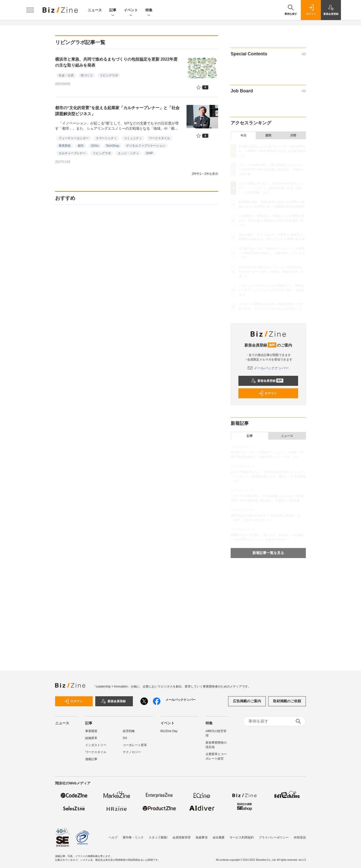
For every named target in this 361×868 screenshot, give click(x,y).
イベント (131, 10)
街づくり (87, 75)
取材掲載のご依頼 (287, 701)
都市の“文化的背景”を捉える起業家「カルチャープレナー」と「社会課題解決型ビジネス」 (117, 111)
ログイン (267, 393)
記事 (113, 10)
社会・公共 (66, 75)
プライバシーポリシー (274, 837)
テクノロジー (132, 752)
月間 (293, 135)
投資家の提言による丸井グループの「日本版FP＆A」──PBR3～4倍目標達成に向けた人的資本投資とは (272, 151)
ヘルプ (113, 837)
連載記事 (91, 759)
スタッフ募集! (158, 837)
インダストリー (96, 745)
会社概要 (219, 837)
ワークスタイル (159, 138)
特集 (149, 10)
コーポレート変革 (135, 745)
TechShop (112, 146)
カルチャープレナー (72, 153)
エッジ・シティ (128, 153)
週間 (268, 135)
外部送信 (300, 837)
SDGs (95, 146)
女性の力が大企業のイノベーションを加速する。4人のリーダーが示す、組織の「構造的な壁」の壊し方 (272, 272)
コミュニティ (133, 138)
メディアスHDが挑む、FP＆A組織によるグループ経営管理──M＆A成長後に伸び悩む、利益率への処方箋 (272, 169)
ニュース (95, 10)
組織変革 (91, 738)
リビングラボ (109, 75)
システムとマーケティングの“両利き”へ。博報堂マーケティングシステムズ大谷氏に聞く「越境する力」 (272, 290)
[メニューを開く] (30, 10)
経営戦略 (129, 731)
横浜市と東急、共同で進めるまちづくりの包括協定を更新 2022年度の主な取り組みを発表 (116, 62)
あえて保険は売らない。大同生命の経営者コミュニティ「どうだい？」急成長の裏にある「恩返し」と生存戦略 (272, 188)
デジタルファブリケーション (146, 146)
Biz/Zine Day (169, 731)
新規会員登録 (267, 381)
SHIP (149, 153)
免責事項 (202, 837)
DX (125, 738)
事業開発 (65, 146)
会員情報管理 (182, 837)
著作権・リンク (133, 837)
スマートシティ (106, 138)
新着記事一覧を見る (268, 553)
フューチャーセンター (74, 138)
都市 (81, 146)
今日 (243, 135)
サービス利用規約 (242, 837)
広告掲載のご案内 (247, 701)
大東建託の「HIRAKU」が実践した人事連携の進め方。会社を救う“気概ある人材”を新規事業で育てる (271, 221)
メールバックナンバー (268, 368)
